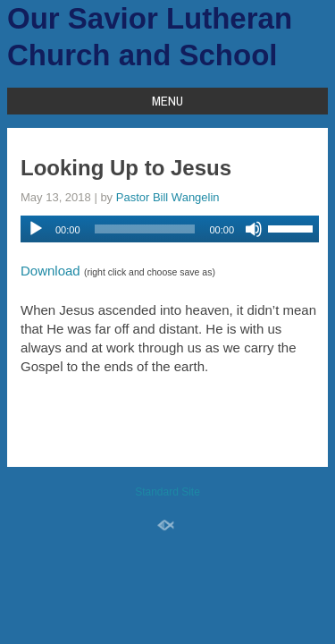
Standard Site (167, 492)
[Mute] (254, 229)
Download (50, 271)
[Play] (36, 229)
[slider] (145, 229)
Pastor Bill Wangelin (168, 197)
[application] (170, 229)
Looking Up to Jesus (126, 168)
